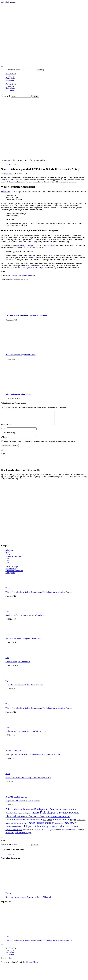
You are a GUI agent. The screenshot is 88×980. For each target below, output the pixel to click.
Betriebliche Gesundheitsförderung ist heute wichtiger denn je (28, 780)
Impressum (10, 80)
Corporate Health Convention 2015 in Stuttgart (23, 804)
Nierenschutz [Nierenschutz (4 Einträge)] (23, 826)
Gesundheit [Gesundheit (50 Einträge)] (13, 819)
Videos (8, 565)
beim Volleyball (50, 245)
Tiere (7, 563)
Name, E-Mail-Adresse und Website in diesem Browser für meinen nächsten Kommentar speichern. (40, 444)
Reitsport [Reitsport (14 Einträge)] (28, 829)
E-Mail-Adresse (7, 436)
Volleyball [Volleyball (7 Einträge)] (69, 832)
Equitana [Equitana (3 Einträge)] (29, 816)
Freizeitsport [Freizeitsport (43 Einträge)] (48, 815)
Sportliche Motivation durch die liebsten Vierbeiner (24, 688)
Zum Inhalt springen (8, 2)
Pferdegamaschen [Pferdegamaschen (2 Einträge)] (59, 826)
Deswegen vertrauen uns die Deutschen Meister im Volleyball (28, 900)
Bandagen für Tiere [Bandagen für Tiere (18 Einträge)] (44, 812)
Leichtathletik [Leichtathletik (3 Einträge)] (9, 826)
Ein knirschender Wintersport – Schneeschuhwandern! (27, 315)
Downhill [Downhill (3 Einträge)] (23, 816)
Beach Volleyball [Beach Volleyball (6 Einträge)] (61, 812)
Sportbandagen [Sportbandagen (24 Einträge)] (14, 832)
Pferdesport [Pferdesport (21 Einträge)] (70, 826)
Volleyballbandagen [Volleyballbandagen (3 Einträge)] (79, 832)
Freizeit (8, 164)
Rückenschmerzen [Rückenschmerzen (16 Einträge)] (61, 829)
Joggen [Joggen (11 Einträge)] (73, 822)
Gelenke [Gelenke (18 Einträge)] (75, 815)
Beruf (8, 555)
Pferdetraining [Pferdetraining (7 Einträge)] (11, 829)
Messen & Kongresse (13, 559)
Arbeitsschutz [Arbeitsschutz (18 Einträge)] (13, 812)
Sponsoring (10, 76)
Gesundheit (31, 275)
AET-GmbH (9, 174)
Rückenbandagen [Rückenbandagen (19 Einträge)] (42, 829)
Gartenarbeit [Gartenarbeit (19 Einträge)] (63, 815)
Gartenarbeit (16, 275)
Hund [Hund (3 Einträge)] (45, 823)
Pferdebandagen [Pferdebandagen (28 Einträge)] (45, 825)
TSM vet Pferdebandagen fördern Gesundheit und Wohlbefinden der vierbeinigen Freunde (39, 595)
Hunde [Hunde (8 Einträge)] (50, 822)
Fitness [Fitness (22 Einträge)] (36, 815)
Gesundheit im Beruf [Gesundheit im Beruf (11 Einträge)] (61, 819)
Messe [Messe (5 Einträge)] (16, 826)
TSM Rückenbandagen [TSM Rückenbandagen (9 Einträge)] (43, 832)
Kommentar (6, 427)
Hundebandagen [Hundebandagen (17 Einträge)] (61, 822)
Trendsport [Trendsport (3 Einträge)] (30, 832)
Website (4, 440)
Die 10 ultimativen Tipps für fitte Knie (20, 355)
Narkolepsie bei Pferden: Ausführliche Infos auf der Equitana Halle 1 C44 (33, 757)
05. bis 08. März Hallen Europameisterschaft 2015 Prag (26, 734)
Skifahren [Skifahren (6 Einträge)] (74, 829)
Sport (14, 164)
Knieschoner (5, 192)
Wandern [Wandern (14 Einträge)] (10, 835)
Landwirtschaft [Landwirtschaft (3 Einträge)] (81, 823)
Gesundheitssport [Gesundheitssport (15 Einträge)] (34, 822)
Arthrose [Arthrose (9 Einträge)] (24, 812)
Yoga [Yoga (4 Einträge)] (30, 835)
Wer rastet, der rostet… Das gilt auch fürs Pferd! (23, 641)
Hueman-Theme (32, 965)
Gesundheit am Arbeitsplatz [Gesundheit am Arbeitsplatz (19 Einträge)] (36, 819)
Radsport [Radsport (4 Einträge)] (20, 829)
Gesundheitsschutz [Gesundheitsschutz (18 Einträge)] (15, 822)
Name (4, 431)
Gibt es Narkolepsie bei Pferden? (18, 664)
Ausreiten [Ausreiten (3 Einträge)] (31, 812)
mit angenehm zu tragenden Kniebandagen (28, 268)
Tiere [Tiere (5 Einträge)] (25, 832)
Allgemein (9, 553)
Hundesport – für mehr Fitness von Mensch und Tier (25, 618)
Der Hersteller (11, 74)
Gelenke (24, 275)
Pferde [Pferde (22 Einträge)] (31, 826)
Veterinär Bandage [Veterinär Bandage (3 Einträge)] (59, 832)
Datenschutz (10, 78)
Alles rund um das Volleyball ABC (19, 394)
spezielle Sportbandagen (25, 245)
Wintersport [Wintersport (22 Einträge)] (21, 835)
